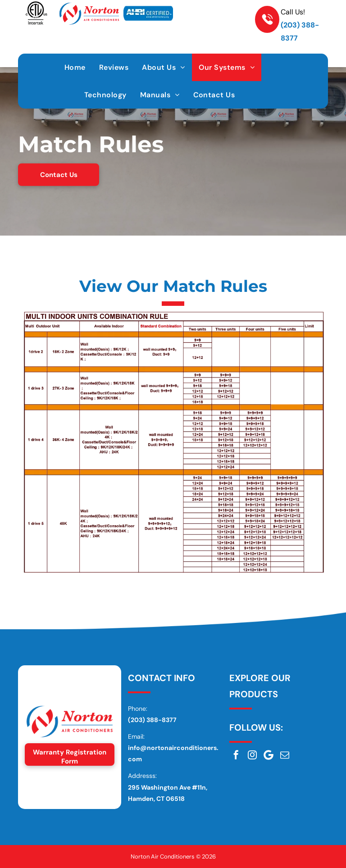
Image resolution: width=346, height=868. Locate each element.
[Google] (269, 755)
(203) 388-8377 (152, 720)
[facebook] (236, 755)
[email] (285, 755)
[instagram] (252, 755)
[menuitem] (75, 67)
